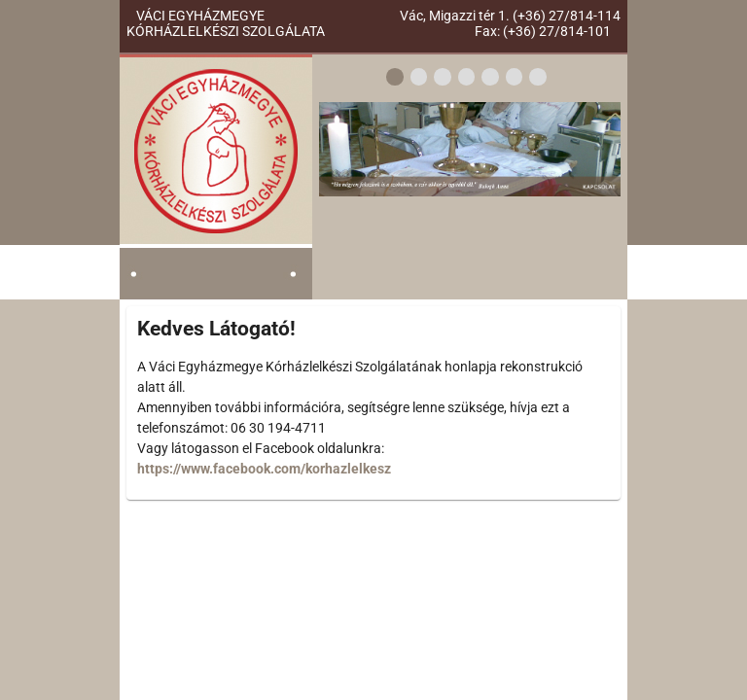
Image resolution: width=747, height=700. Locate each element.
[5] (490, 78)
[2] (419, 78)
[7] (538, 78)
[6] (515, 78)
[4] (467, 78)
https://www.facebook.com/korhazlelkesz (264, 469)
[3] (443, 78)
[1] (395, 78)
